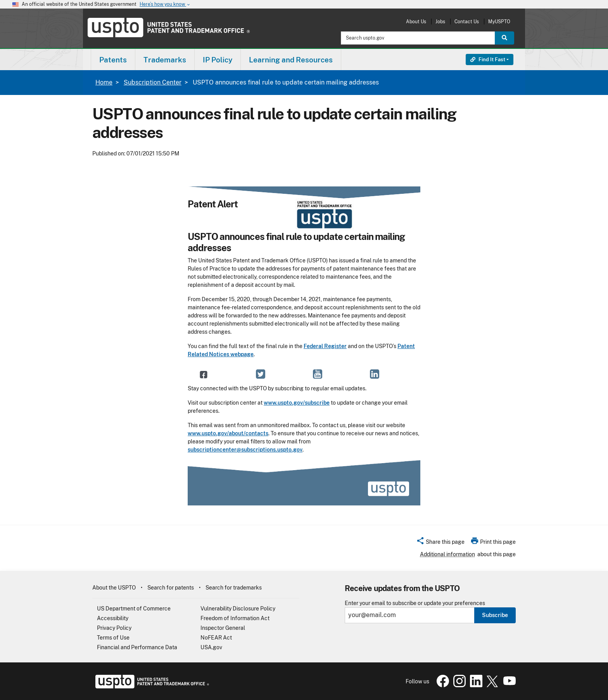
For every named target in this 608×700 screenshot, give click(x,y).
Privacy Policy (114, 628)
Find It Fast (488, 59)
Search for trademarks (234, 588)
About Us (416, 22)
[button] (440, 543)
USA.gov (211, 647)
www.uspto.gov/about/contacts (228, 433)
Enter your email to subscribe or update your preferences (415, 603)
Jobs (440, 22)
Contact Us (467, 22)
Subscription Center (153, 82)
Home (104, 82)
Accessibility (113, 618)
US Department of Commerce (134, 609)
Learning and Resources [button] (291, 60)
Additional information (447, 554)
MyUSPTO (499, 22)
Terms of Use (113, 638)
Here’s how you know (165, 4)
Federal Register (325, 346)
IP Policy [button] (218, 60)
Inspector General (223, 628)
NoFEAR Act (216, 638)
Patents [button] (113, 60)
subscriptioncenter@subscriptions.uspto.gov (245, 450)
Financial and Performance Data (137, 647)
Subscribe (495, 615)
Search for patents (171, 588)
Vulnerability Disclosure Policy (238, 609)
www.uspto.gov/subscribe (297, 403)
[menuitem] (113, 59)
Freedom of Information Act (235, 618)
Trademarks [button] (165, 60)
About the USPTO (114, 588)
